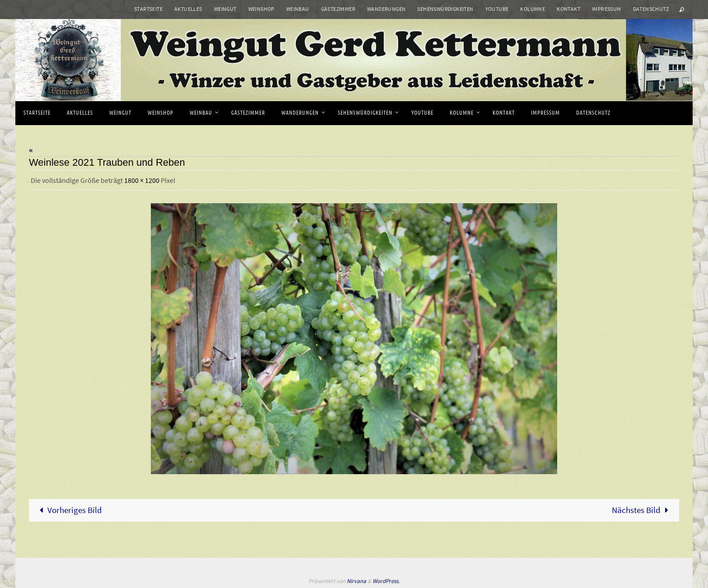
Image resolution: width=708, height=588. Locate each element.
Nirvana (356, 581)
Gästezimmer (338, 9)
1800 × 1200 (142, 180)
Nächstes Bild (642, 509)
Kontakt (568, 9)
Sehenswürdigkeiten (445, 9)
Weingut (225, 9)
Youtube (497, 9)
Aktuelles (188, 9)
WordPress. (386, 581)
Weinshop (261, 9)
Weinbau (298, 9)
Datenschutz (651, 9)
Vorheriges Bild (69, 509)
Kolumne (533, 9)
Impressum (607, 9)
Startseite (148, 9)
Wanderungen (386, 9)
